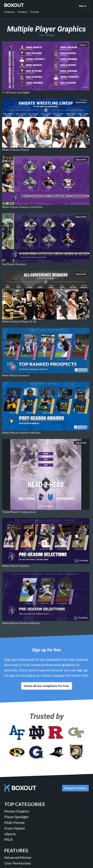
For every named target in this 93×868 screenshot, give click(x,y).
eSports (10, 834)
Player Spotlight (16, 817)
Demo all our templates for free (47, 686)
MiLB (8, 839)
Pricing (35, 12)
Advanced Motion (18, 857)
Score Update (15, 828)
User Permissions (18, 863)
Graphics (23, 12)
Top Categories (24, 804)
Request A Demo (75, 788)
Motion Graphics (17, 811)
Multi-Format (14, 823)
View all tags (47, 35)
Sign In (83, 6)
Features (9, 12)
